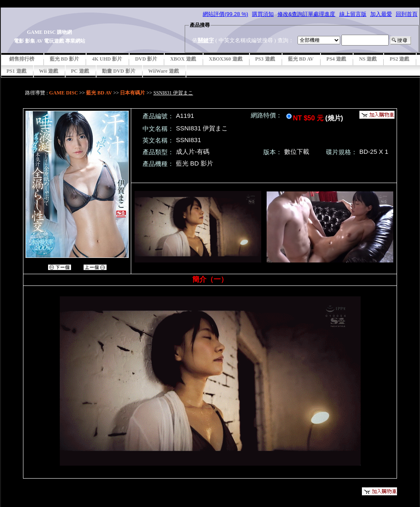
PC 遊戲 (80, 71)
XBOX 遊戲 (183, 59)
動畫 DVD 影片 (119, 71)
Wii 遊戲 (49, 71)
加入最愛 (381, 14)
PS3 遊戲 (265, 59)
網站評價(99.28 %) (225, 14)
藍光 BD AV (301, 59)
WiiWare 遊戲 (164, 71)
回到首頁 (407, 14)
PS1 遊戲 (17, 71)
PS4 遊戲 (336, 59)
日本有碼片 (132, 93)
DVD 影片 (146, 59)
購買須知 (263, 14)
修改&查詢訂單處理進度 (307, 14)
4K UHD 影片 (107, 59)
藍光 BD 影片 (65, 59)
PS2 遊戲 (399, 59)
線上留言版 (353, 14)
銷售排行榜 (22, 59)
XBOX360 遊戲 (226, 59)
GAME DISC (64, 93)
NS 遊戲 (368, 59)
